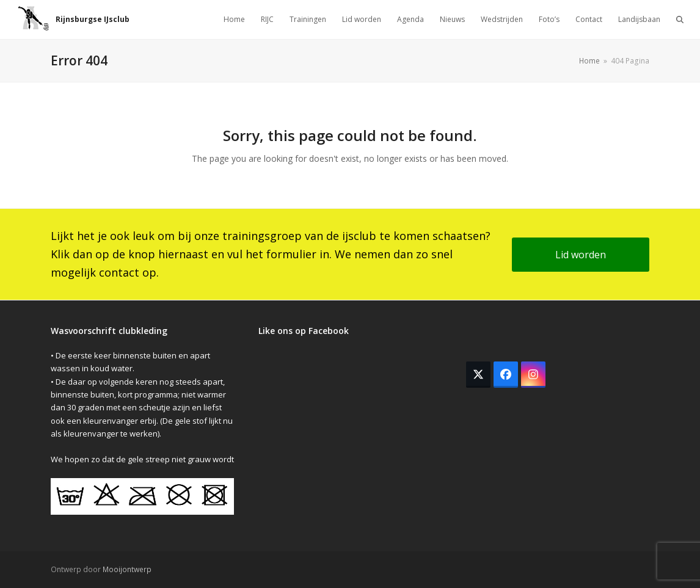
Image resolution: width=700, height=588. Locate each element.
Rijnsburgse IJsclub (74, 19)
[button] (680, 20)
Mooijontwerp (127, 569)
